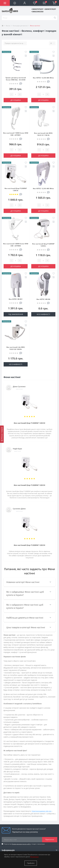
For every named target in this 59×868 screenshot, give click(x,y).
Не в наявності (43, 314)
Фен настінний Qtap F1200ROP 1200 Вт (43, 245)
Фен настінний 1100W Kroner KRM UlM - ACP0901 (16, 134)
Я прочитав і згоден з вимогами (24, 844)
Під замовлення (16, 314)
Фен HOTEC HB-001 (16, 299)
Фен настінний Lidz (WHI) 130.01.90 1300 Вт (16, 348)
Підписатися (50, 840)
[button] (25, 3)
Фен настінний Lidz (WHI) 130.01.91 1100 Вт (43, 134)
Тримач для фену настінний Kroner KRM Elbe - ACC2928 (16, 79)
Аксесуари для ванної (20, 26)
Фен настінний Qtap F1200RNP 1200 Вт (16, 189)
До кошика (16, 100)
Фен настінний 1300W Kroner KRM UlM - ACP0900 (16, 245)
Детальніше (34, 857)
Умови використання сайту (21, 844)
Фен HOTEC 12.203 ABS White (43, 189)
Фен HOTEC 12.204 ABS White (43, 78)
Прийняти (31, 863)
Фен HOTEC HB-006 (43, 299)
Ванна (8, 26)
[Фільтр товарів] (2, 434)
